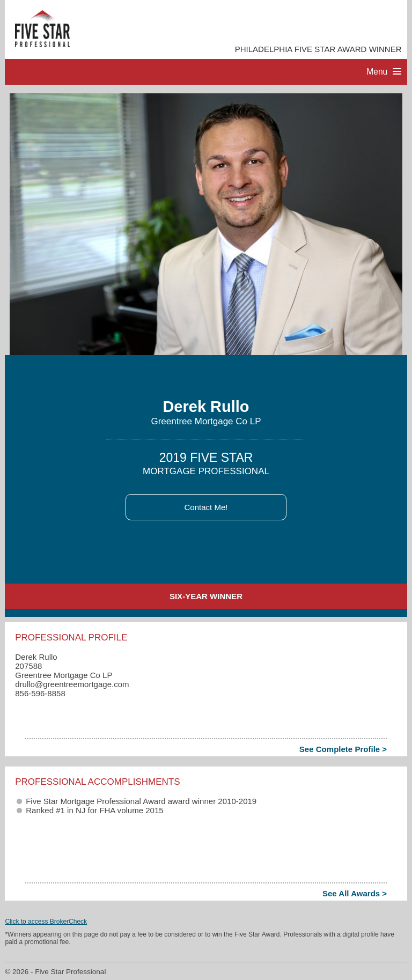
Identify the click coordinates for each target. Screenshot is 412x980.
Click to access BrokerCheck (46, 922)
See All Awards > (355, 893)
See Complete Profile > (343, 749)
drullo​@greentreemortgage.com (72, 684)
